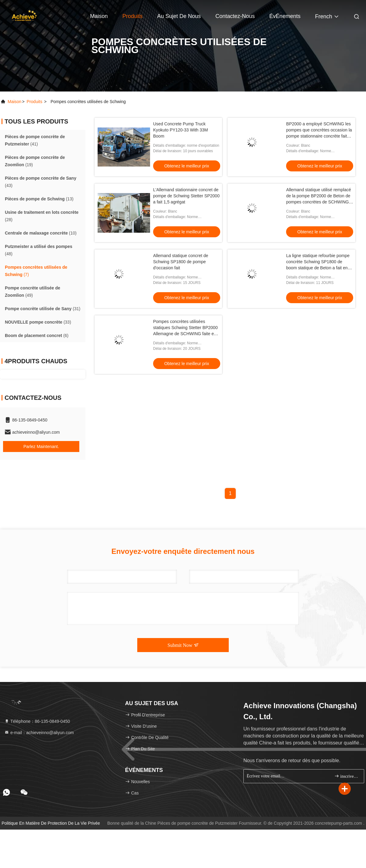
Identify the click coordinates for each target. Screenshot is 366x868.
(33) (38, 322)
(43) (41, 182)
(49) (32, 292)
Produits (132, 16)
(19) (35, 161)
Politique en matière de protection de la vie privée (51, 823)
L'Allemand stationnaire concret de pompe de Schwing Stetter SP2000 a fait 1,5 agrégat (186, 196)
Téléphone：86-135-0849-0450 (37, 721)
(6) (37, 335)
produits (34, 102)
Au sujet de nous (179, 16)
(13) (39, 199)
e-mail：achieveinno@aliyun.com (39, 733)
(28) (42, 216)
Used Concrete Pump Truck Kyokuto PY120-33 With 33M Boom (181, 130)
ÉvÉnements (285, 16)
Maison (99, 16)
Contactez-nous (235, 16)
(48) (39, 250)
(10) (41, 233)
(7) (36, 271)
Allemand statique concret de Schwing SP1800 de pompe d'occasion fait (181, 262)
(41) (35, 140)
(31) (43, 309)
